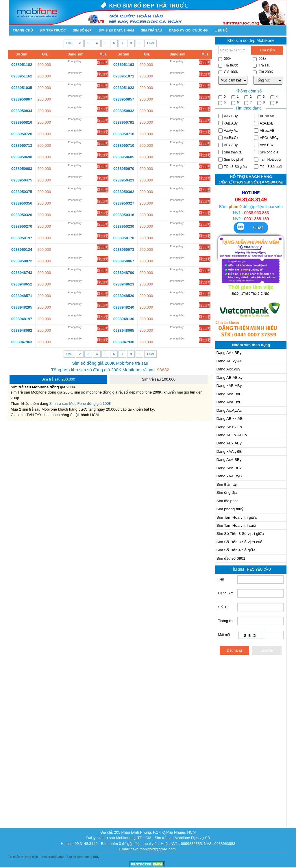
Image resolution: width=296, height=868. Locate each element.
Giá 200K (263, 72)
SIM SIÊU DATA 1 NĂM (116, 30)
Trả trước (228, 65)
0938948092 (22, 330)
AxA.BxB (264, 123)
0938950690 (22, 157)
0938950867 (22, 99)
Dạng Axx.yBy (229, 369)
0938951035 (22, 88)
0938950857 (124, 99)
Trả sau (262, 65)
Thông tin (225, 621)
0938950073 (124, 250)
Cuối (151, 43)
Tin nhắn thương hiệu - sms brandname (36, 857)
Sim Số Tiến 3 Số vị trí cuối (240, 542)
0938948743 (22, 273)
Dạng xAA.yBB (229, 451)
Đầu (69, 43)
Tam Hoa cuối (268, 159)
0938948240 (124, 307)
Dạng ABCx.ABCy (232, 435)
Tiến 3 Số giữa (233, 167)
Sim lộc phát (231, 159)
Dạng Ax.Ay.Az (229, 410)
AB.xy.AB (264, 116)
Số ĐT (223, 607)
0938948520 (124, 296)
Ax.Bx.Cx (228, 138)
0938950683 (22, 169)
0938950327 (124, 203)
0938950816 (22, 122)
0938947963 (22, 342)
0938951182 (22, 65)
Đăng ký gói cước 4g (188, 30)
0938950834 (22, 111)
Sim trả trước (53, 30)
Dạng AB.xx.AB (230, 419)
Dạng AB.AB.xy (230, 378)
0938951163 (124, 65)
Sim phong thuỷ (230, 509)
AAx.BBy (228, 116)
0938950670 (124, 169)
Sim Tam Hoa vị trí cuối (236, 525)
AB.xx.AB (264, 130)
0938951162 (22, 76)
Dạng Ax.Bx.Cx (229, 427)
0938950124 (22, 250)
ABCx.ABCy (266, 138)
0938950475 (22, 180)
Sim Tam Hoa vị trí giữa (237, 517)
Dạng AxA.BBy (229, 460)
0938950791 (124, 122)
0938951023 (124, 88)
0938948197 (22, 319)
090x (225, 59)
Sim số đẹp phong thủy (83, 857)
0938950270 (22, 226)
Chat (249, 227)
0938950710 (124, 145)
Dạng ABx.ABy (229, 443)
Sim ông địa (266, 152)
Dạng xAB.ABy (229, 386)
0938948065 (124, 330)
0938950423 (124, 180)
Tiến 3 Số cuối (268, 167)
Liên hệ (221, 30)
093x (260, 59)
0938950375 (22, 192)
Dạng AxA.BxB (229, 402)
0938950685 (124, 157)
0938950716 (124, 134)
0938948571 (22, 296)
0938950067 (124, 261)
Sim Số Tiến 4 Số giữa (236, 550)
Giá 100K (228, 72)
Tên (221, 579)
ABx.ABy (228, 145)
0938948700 (124, 273)
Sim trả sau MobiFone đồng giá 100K (80, 404)
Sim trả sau (151, 30)
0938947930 (124, 342)
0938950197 (22, 238)
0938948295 (22, 307)
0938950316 (124, 215)
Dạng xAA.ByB (229, 476)
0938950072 (22, 261)
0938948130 (124, 319)
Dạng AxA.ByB (229, 394)
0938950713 (22, 145)
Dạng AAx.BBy (229, 353)
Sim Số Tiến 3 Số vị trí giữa (240, 534)
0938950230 (124, 226)
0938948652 (22, 284)
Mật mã (228, 635)
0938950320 (22, 215)
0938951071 (124, 76)
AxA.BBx (264, 145)
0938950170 (124, 238)
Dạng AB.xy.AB (230, 361)
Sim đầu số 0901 (231, 558)
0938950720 (22, 134)
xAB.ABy (228, 123)
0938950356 (22, 203)
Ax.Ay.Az (228, 130)
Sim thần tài (230, 152)
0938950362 (124, 192)
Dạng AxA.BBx (229, 468)
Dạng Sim (226, 593)
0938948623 (124, 284)
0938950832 (124, 111)
